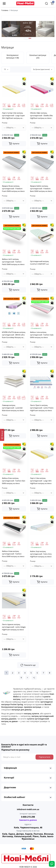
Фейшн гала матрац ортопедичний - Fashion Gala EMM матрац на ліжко (42, 335)
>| (34, 678)
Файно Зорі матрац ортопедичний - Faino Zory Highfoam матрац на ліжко (41, 554)
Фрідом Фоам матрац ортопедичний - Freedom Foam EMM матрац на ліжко (13, 189)
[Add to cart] (14, 144)
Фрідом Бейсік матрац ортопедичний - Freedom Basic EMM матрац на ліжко (41, 189)
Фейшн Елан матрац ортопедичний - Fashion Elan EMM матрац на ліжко (14, 481)
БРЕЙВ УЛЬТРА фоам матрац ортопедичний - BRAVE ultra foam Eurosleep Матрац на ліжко (14, 335)
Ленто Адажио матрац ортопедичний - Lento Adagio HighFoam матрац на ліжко (14, 627)
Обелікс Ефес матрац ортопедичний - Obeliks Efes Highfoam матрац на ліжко (41, 115)
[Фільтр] (2, 435)
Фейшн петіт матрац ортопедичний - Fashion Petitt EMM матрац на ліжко (13, 262)
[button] (26, 38)
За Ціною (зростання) (43, 69)
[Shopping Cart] (52, 4)
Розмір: (5, 123)
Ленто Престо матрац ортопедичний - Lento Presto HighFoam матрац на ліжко (42, 408)
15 (6, 69)
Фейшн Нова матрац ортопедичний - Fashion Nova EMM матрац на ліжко (13, 554)
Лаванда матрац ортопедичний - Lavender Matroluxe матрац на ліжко (13, 408)
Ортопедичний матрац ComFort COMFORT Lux (39, 263)
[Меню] (4, 4)
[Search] (46, 4)
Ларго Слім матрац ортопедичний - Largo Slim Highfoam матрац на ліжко (41, 481)
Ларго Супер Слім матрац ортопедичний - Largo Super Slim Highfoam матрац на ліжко (13, 116)
